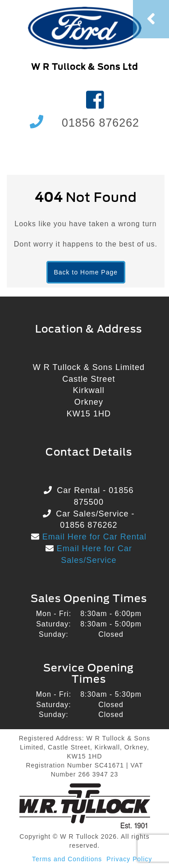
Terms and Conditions (67, 859)
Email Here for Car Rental (93, 537)
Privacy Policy (129, 859)
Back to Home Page (86, 272)
